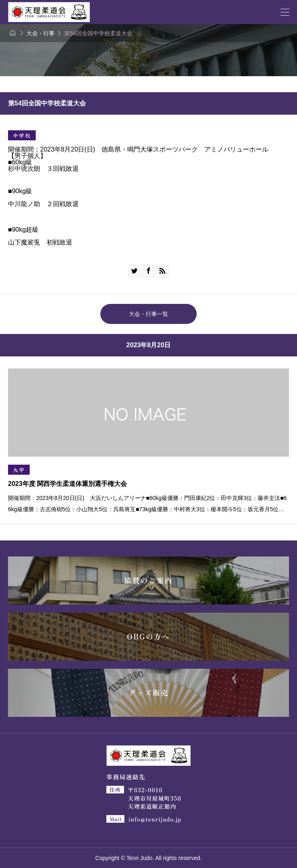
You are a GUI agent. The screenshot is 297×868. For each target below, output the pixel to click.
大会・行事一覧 (148, 314)
